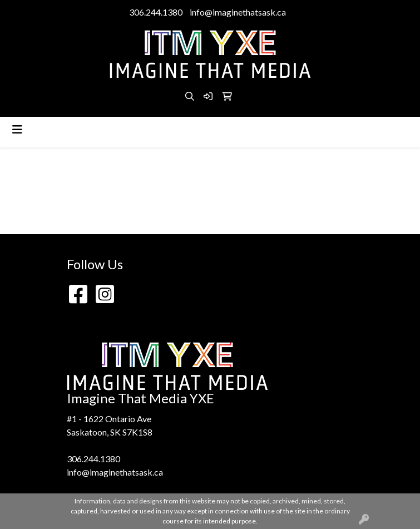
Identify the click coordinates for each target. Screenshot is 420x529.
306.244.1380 (156, 12)
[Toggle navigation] (17, 129)
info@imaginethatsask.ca (238, 12)
